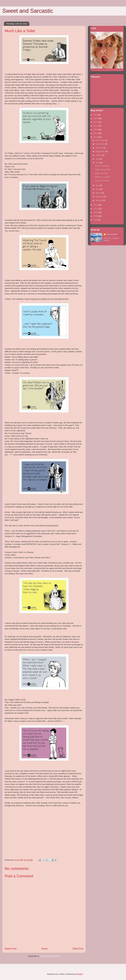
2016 (96, 126)
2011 (96, 209)
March (99, 193)
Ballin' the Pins (101, 173)
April (98, 189)
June (98, 163)
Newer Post (11, 949)
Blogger (80, 974)
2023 (96, 115)
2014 (96, 133)
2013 (96, 137)
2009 (96, 216)
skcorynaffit (112, 234)
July (98, 159)
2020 (96, 118)
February (100, 197)
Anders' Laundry (102, 166)
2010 (96, 212)
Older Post (78, 949)
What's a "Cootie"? (103, 177)
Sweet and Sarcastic (28, 11)
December (100, 140)
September (101, 151)
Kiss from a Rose (102, 181)
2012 (96, 205)
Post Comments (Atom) (50, 956)
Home (45, 949)
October (99, 148)
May (98, 185)
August (99, 155)
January (99, 200)
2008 (96, 220)
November (100, 144)
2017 (96, 122)
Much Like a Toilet (103, 169)
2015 (96, 130)
